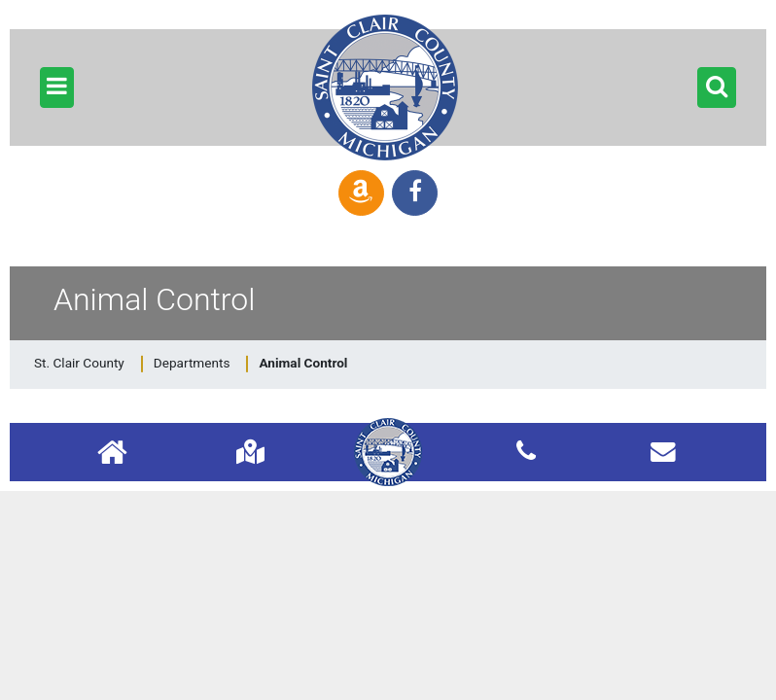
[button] (57, 87)
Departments (192, 363)
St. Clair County (79, 363)
